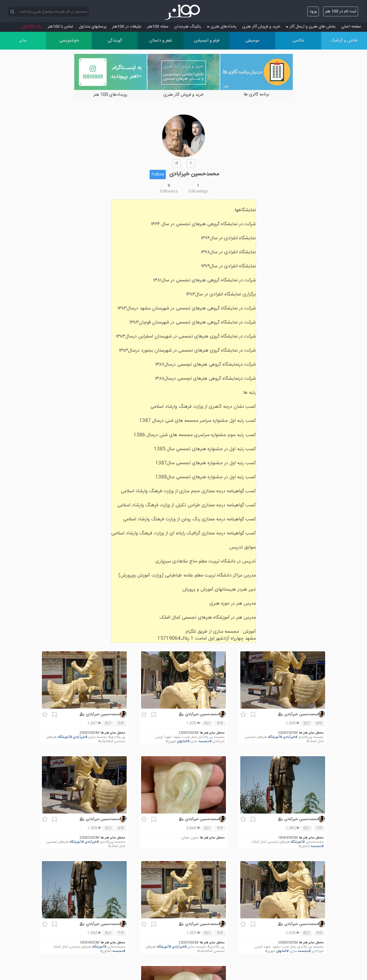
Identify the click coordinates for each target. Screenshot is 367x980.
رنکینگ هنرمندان (188, 27)
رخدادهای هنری (222, 27)
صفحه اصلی (351, 27)
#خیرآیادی (80, 737)
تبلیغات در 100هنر (127, 27)
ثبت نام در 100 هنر (341, 11)
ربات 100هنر (32, 27)
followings (198, 191)
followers (169, 191)
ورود (313, 11)
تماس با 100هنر (60, 27)
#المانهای (183, 741)
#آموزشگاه (275, 737)
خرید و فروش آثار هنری (261, 27)
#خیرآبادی (290, 737)
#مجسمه (205, 741)
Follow (158, 175)
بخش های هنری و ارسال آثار (311, 27)
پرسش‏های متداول (93, 27)
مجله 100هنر (158, 27)
